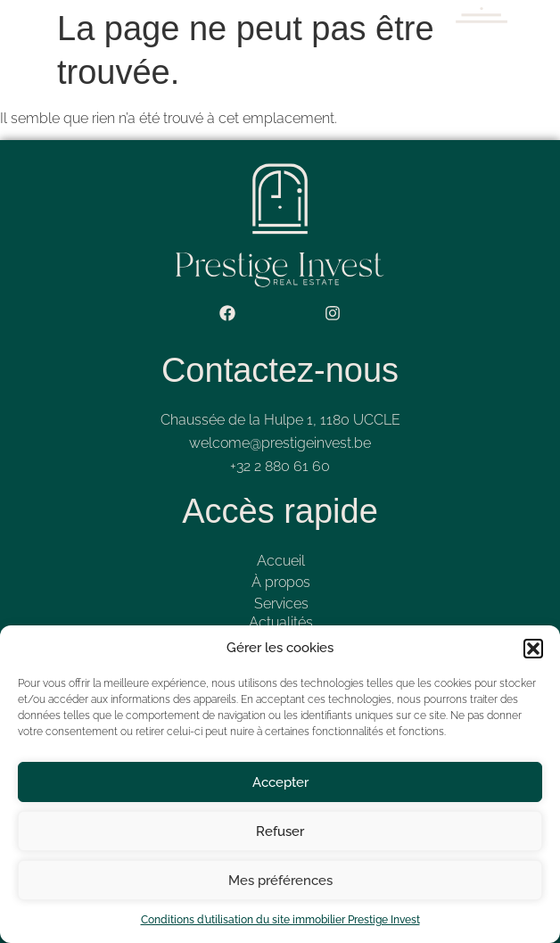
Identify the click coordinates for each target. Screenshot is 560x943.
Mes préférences (280, 881)
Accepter (280, 782)
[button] (533, 649)
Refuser (280, 831)
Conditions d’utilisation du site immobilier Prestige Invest (280, 920)
